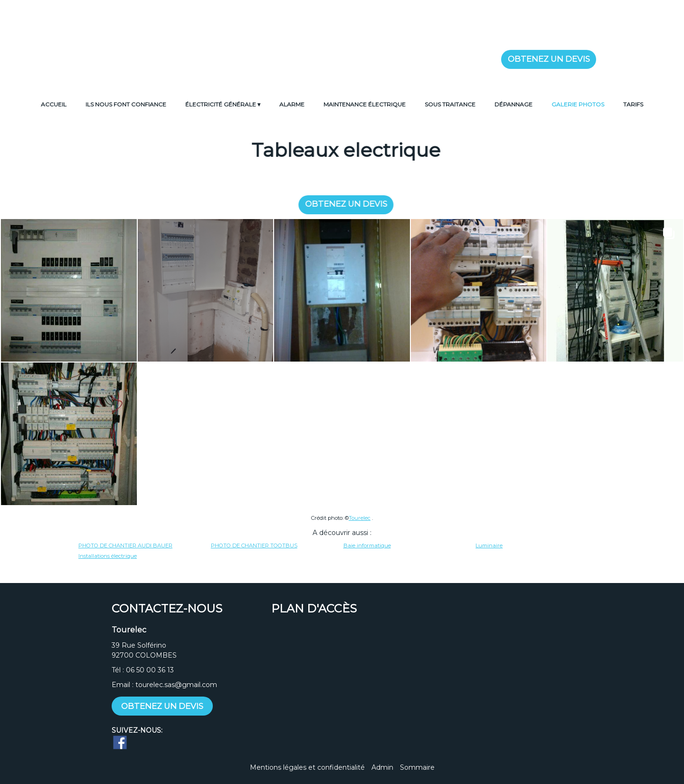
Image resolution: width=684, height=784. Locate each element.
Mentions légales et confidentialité (307, 767)
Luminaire (489, 545)
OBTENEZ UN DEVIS (549, 59)
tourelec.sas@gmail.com (176, 685)
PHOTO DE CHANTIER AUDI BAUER (125, 545)
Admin (382, 767)
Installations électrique (108, 556)
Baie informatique (367, 545)
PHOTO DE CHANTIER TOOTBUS (254, 545)
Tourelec (360, 518)
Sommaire (417, 767)
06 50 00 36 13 (150, 670)
